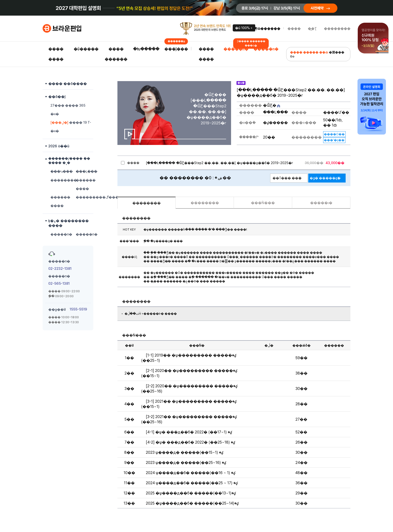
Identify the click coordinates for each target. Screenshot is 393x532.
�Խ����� (146, 49)
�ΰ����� (86, 49)
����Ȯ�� (334, 134)
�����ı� (321, 203)
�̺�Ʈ (312, 29)
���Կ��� (59, 172)
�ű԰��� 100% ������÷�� (244, 28)
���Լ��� (85, 172)
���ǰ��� (176, 48)
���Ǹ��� (263, 203)
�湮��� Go (317, 54)
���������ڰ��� (85, 197)
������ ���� (85, 184)
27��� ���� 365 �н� (68, 110)
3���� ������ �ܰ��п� (251, 44)
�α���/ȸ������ (261, 29)
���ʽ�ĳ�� (334, 140)
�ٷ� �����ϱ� (325, 178)
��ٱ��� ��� (287, 178)
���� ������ (116, 54)
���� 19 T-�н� (71, 127)
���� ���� (56, 54)
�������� (337, 29)
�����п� (236, 49)
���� (294, 29)
